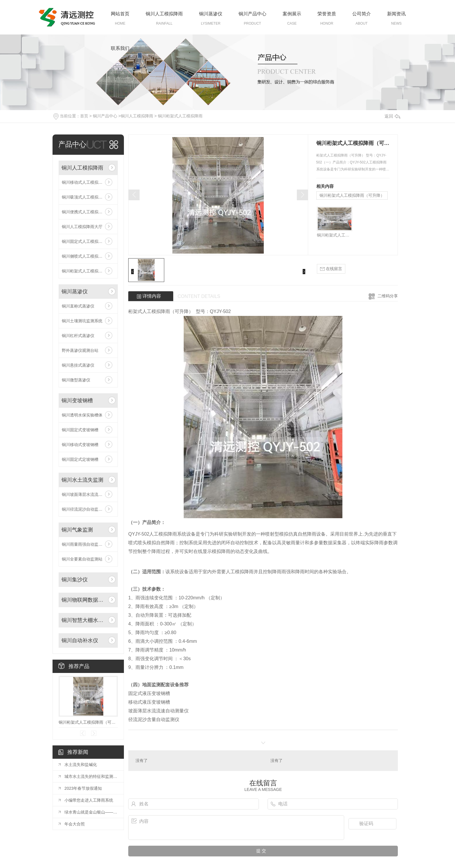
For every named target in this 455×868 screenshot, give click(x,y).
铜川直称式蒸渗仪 (78, 306)
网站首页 (120, 14)
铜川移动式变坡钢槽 (80, 445)
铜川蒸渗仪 (211, 14)
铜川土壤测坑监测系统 (82, 321)
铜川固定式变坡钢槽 (80, 430)
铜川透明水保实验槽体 (82, 415)
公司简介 (362, 14)
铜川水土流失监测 (82, 480)
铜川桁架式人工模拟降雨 (180, 116)
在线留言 (331, 269)
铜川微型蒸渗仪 (76, 380)
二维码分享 (388, 296)
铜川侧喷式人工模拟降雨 (84, 256)
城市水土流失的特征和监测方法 (91, 776)
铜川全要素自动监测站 (82, 559)
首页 (84, 116)
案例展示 (292, 14)
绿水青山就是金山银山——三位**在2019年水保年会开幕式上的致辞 (91, 812)
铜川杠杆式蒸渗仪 (78, 336)
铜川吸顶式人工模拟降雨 (84, 197)
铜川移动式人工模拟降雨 (84, 182)
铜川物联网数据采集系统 (84, 600)
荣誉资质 (327, 14)
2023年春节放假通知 (83, 788)
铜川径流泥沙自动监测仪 (84, 509)
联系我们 (120, 48)
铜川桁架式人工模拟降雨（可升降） (88, 722)
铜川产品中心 (252, 14)
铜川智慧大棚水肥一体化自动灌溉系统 (84, 620)
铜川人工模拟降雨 (164, 14)
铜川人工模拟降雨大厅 (82, 227)
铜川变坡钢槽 (77, 401)
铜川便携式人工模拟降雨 (84, 212)
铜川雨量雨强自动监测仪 (84, 544)
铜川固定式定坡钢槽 (80, 459)
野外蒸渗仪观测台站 (80, 350)
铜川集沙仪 (75, 580)
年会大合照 (75, 824)
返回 (392, 116)
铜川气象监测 (77, 530)
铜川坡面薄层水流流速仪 (84, 494)
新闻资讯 (396, 14)
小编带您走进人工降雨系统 (89, 800)
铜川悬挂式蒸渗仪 (78, 365)
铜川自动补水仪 (80, 640)
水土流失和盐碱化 (81, 765)
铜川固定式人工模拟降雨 (84, 241)
